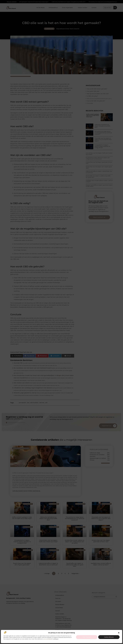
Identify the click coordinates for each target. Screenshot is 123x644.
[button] (119, 633)
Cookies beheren (109, 637)
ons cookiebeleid (48, 639)
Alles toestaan (87, 637)
